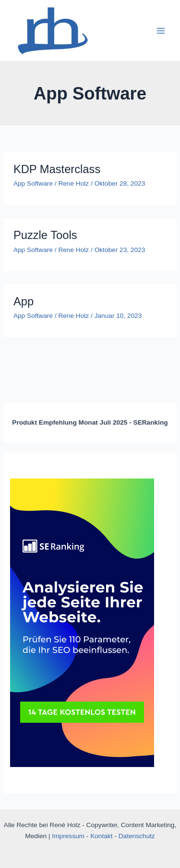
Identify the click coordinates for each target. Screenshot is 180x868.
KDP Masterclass (57, 169)
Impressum (68, 836)
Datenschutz (137, 836)
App (24, 302)
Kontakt (101, 836)
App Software (33, 183)
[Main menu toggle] (161, 31)
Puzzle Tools (45, 235)
